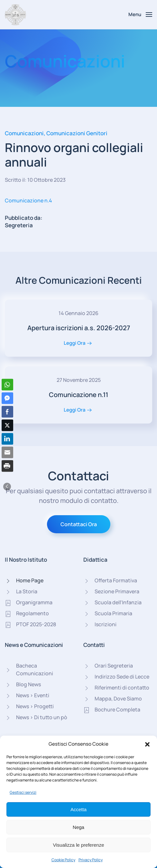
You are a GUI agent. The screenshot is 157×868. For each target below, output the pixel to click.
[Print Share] (7, 466)
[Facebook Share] (7, 412)
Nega (78, 827)
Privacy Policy (91, 860)
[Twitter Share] (7, 425)
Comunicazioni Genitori (77, 133)
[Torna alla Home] (15, 15)
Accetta (78, 809)
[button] (147, 744)
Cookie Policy (63, 860)
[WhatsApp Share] (7, 384)
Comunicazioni (24, 133)
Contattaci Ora (79, 524)
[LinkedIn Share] (7, 439)
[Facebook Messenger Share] (7, 398)
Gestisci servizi (23, 792)
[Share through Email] (7, 452)
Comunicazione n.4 (28, 200)
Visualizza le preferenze (79, 845)
